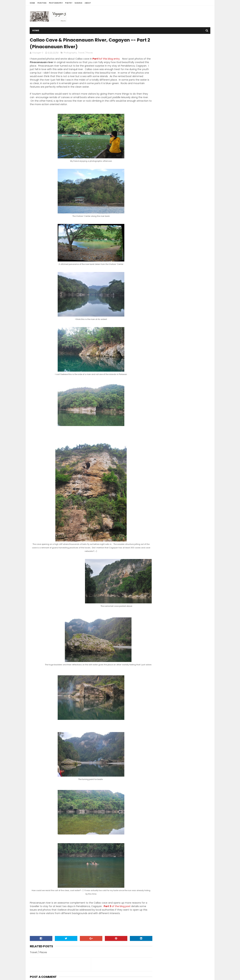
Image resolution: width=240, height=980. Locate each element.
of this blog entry (106, 59)
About (88, 3)
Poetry (69, 3)
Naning (78, 3)
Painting (42, 3)
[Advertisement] (150, 16)
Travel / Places (85, 53)
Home (32, 3)
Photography (56, 3)
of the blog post (117, 906)
